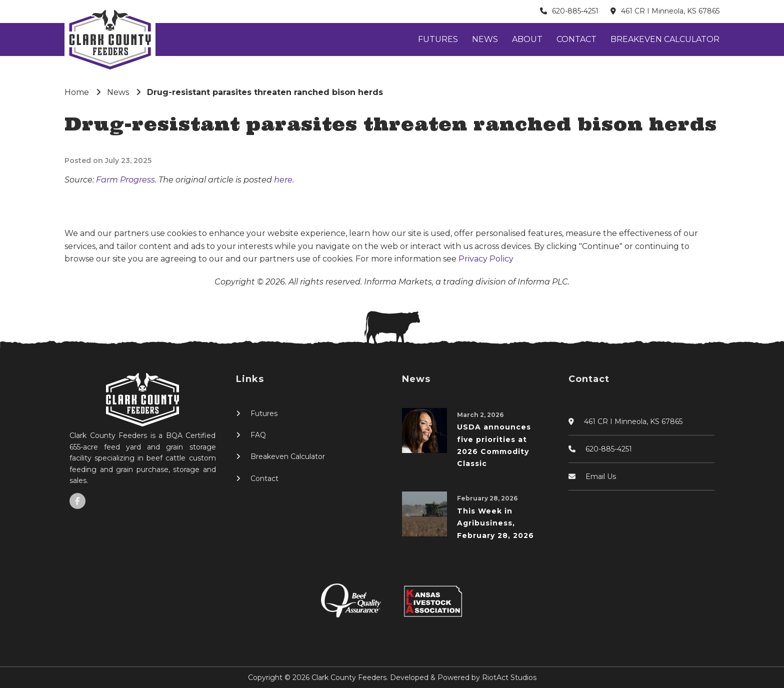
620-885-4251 (575, 11)
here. (284, 180)
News (485, 39)
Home (77, 92)
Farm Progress (125, 180)
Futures (438, 39)
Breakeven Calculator (665, 39)
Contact (576, 39)
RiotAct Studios (509, 677)
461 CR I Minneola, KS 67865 (670, 11)
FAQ (258, 435)
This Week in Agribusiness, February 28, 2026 (495, 523)
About (527, 39)
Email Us (601, 476)
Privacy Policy (486, 259)
